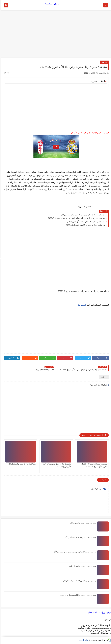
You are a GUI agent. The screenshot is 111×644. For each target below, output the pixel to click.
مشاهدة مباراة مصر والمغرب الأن (82, 523)
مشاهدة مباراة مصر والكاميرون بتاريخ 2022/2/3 (77, 595)
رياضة (104, 62)
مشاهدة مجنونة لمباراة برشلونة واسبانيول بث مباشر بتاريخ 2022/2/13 (76, 218)
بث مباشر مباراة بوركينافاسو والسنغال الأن (78, 581)
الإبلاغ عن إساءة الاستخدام (99, 613)
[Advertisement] (56, 35)
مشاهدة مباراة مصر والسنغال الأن (21, 464)
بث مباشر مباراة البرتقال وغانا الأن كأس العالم (86, 222)
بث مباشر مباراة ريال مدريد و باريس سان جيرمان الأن (82, 215)
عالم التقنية (52, 3)
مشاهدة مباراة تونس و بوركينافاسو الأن (80, 537)
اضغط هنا (81, 305)
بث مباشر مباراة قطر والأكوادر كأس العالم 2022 (85, 225)
